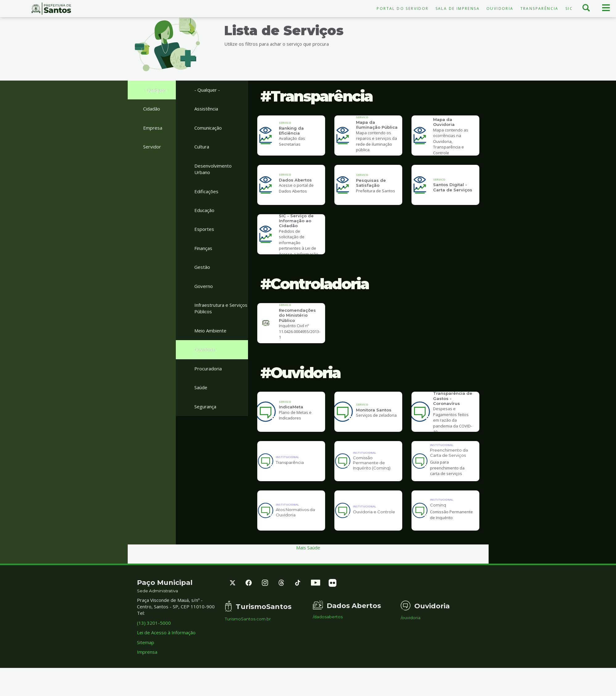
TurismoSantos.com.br (248, 641)
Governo (204, 286)
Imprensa (147, 673)
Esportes (204, 229)
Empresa (153, 128)
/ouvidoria (411, 639)
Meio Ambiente (210, 331)
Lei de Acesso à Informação (166, 654)
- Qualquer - (156, 90)
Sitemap (146, 664)
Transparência (540, 8)
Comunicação (208, 128)
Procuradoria (208, 369)
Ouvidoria (500, 8)
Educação (204, 210)
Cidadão (152, 109)
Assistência (206, 109)
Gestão (202, 267)
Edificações (206, 191)
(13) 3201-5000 (154, 644)
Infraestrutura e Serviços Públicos (221, 308)
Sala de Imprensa (458, 8)
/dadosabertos (328, 638)
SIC (569, 8)
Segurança (205, 406)
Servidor (152, 147)
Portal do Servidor (403, 8)
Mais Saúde (308, 569)
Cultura (202, 147)
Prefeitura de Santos (51, 9)
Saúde (201, 387)
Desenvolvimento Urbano (213, 169)
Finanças (203, 248)
